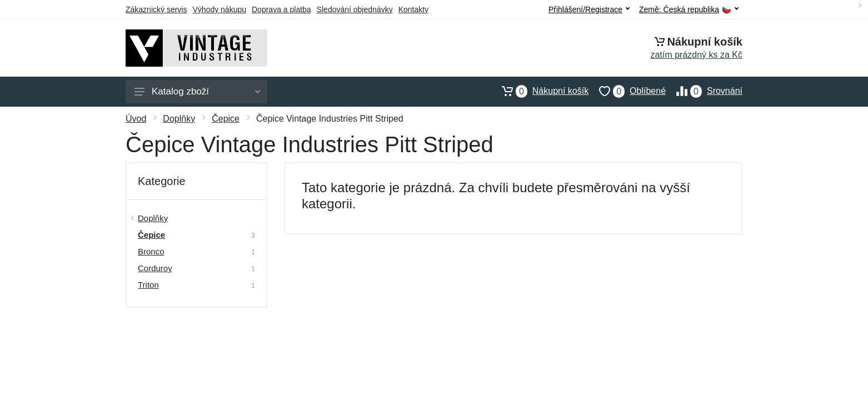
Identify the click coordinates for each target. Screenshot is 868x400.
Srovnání (704, 91)
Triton (148, 285)
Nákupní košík (540, 91)
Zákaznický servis (156, 9)
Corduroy (155, 268)
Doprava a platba (281, 9)
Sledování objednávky (355, 9)
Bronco (151, 251)
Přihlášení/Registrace (589, 9)
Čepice (226, 119)
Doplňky (179, 119)
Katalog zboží (197, 91)
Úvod (136, 119)
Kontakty (413, 9)
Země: (689, 10)
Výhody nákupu (219, 9)
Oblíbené (627, 91)
